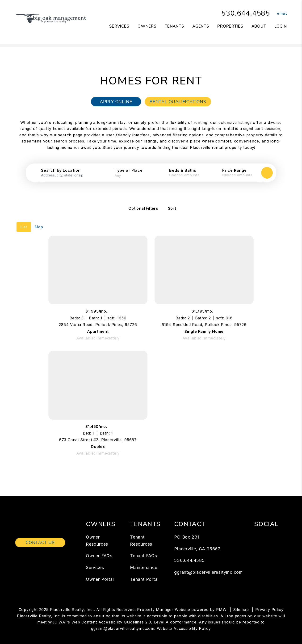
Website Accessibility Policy (184, 622)
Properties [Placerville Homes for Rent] (230, 26)
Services (95, 561)
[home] (50, 18)
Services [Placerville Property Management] (119, 26)
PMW (221, 603)
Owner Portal (100, 573)
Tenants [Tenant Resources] (174, 26)
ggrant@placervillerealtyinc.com (208, 566)
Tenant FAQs (144, 549)
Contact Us (40, 536)
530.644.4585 (246, 13)
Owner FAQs (99, 549)
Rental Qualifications (178, 102)
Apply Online (116, 102)
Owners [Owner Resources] (147, 26)
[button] (278, 14)
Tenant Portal (144, 573)
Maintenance (144, 561)
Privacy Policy (269, 603)
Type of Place (129, 170)
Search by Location (61, 170)
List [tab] (24, 220)
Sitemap (241, 603)
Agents (201, 26)
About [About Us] (259, 26)
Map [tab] (39, 220)
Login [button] (281, 26)
